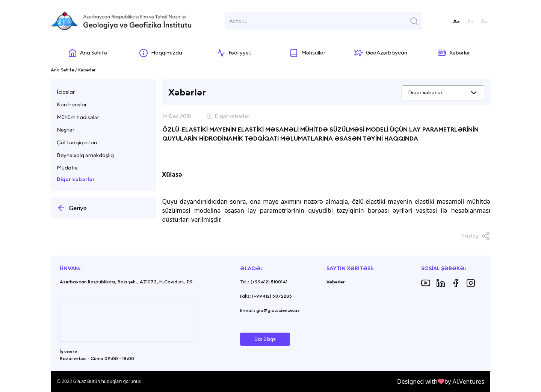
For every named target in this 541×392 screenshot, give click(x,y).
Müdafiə (67, 168)
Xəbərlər (335, 282)
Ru (484, 21)
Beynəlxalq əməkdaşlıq (85, 155)
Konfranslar (72, 104)
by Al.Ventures (464, 381)
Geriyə (72, 208)
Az (456, 21)
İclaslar (66, 92)
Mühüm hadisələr (78, 117)
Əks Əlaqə (265, 339)
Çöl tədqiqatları (77, 142)
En (470, 21)
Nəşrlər (66, 130)
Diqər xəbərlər (76, 179)
